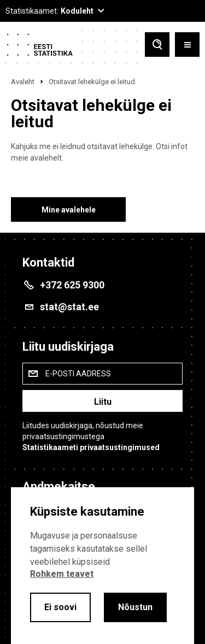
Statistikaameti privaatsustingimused (91, 447)
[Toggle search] (157, 46)
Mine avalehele (69, 210)
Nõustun (135, 607)
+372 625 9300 (72, 285)
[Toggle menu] (187, 46)
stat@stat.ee (69, 307)
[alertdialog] (102, 566)
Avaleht (23, 82)
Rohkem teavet (62, 574)
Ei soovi (60, 607)
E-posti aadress (78, 374)
